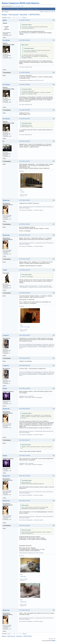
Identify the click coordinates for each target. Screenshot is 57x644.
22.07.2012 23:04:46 (25, 294)
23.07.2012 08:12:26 (25, 359)
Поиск (24, 10)
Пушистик (7, 201)
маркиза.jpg (23, 577)
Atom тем (53, 639)
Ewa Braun (7, 41)
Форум (4, 10)
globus (5, 21)
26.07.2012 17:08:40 (25, 476)
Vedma (5, 271)
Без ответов (52, 12)
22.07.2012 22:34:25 (25, 260)
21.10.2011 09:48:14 (25, 119)
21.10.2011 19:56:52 (25, 142)
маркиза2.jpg (24, 602)
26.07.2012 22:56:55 (25, 526)
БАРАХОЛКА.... (36, 15)
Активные (46, 12)
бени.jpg (23, 192)
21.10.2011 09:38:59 (25, 111)
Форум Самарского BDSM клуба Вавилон (21, 4)
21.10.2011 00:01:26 (25, 21)
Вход (37, 10)
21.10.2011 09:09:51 (25, 73)
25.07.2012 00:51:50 (25, 409)
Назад (9, 18)
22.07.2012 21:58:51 (25, 201)
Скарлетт (6, 336)
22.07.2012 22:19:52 (25, 225)
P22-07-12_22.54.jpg (25, 328)
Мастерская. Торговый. (19, 15)
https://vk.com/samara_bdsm (17, 7)
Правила (19, 10)
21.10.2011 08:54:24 (25, 41)
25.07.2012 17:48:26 (25, 456)
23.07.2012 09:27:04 (25, 366)
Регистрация (31, 10)
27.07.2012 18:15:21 (25, 611)
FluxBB (53, 641)
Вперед (25, 18)
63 (4, 142)
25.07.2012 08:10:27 (25, 441)
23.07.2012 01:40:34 (25, 336)
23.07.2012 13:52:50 (25, 389)
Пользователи (11, 10)
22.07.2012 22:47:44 (25, 271)
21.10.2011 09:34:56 (25, 85)
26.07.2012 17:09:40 (25, 501)
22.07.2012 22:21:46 (25, 236)
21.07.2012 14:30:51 (25, 162)
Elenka (5, 389)
